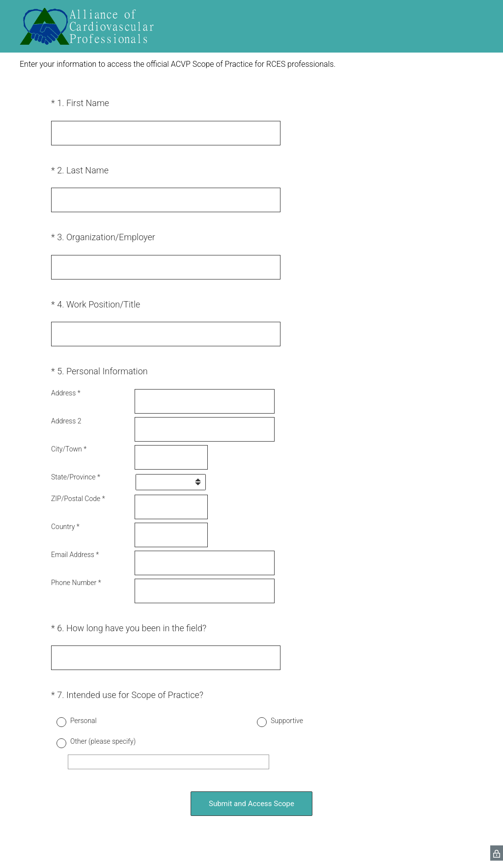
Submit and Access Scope (251, 804)
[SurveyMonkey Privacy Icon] (497, 853)
